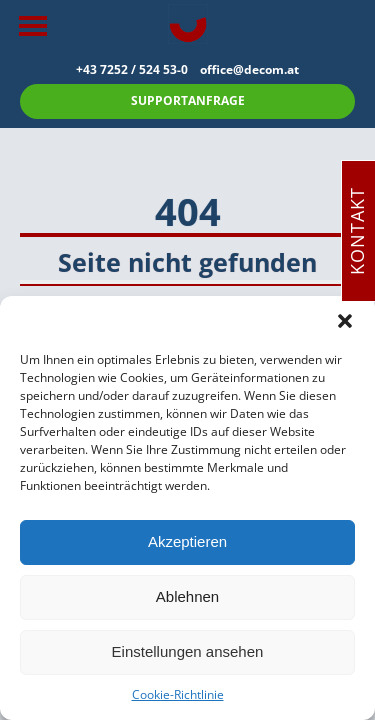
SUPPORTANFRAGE (188, 100)
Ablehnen (187, 596)
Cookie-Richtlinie (178, 694)
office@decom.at (249, 69)
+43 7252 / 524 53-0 (138, 69)
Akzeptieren (187, 541)
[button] (345, 321)
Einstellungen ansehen (188, 651)
